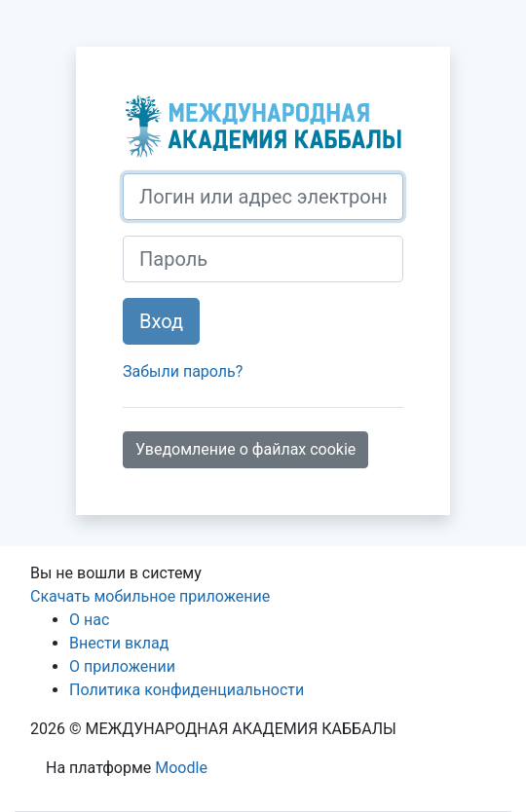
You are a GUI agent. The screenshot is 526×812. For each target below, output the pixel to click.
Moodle (181, 768)
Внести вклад (119, 643)
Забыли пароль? (183, 371)
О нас (89, 620)
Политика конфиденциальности (187, 690)
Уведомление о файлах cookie (245, 449)
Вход (161, 321)
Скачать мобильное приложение (150, 596)
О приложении (122, 666)
